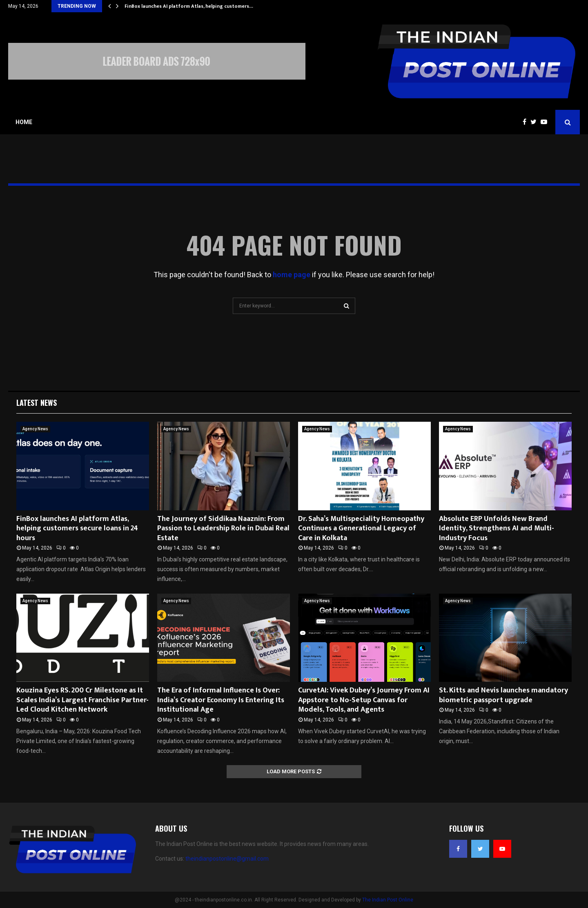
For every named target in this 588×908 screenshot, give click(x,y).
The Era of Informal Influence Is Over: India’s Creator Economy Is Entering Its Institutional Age (221, 700)
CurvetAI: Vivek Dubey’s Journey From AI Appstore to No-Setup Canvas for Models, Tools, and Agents (364, 700)
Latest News (37, 403)
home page (292, 275)
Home (24, 122)
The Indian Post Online (388, 900)
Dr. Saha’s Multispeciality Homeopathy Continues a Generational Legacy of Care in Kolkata (361, 529)
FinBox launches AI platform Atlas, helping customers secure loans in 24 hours (77, 529)
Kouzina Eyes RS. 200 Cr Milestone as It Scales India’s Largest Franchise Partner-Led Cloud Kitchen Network (82, 700)
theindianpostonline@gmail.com (227, 859)
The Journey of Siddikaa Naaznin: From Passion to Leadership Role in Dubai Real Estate (223, 529)
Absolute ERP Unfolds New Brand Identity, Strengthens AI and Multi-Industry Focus (497, 529)
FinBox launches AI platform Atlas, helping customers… (189, 6)
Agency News (35, 429)
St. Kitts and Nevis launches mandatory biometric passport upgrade (503, 695)
